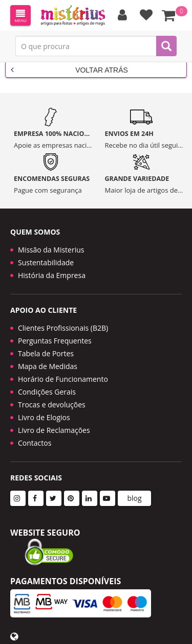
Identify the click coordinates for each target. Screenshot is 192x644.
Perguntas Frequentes (55, 341)
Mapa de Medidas (48, 366)
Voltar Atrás (69, 70)
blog (134, 498)
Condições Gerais (47, 392)
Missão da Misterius (51, 250)
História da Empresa (52, 275)
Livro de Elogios (44, 417)
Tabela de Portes (46, 353)
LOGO (73, 15)
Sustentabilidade (46, 262)
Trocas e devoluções (52, 405)
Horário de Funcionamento (63, 379)
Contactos (35, 443)
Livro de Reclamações (54, 430)
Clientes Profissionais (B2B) (63, 328)
